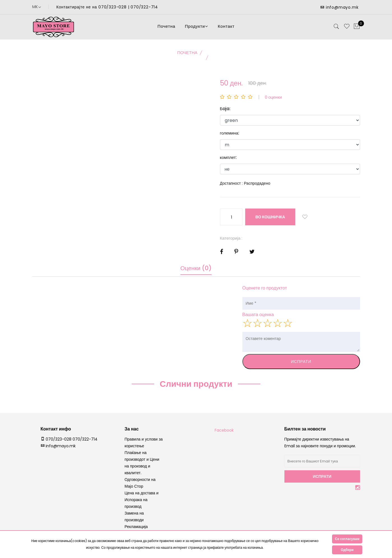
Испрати (301, 365)
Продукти (197, 28)
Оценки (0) (196, 272)
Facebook (224, 433)
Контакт (226, 28)
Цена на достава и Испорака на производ (142, 503)
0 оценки (273, 100)
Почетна (166, 28)
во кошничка (271, 220)
